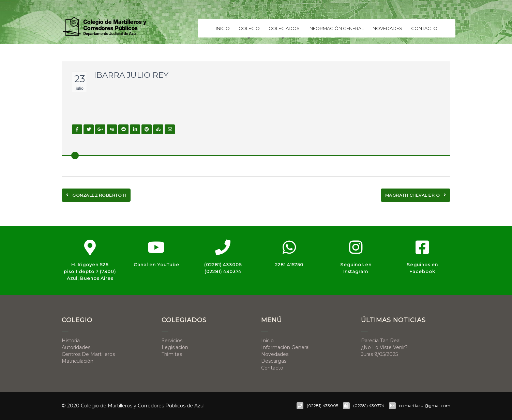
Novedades (387, 30)
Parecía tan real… (382, 341)
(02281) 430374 (223, 271)
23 (80, 79)
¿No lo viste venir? (384, 347)
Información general (336, 30)
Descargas (274, 361)
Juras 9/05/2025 (379, 354)
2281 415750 (289, 265)
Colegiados (284, 32)
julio (79, 88)
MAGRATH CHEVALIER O (416, 195)
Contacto (424, 30)
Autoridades (76, 347)
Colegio (249, 32)
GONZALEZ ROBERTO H (96, 195)
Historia (71, 341)
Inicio (223, 30)
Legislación (175, 347)
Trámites (172, 354)
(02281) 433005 (223, 265)
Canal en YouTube (156, 265)
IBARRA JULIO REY (131, 75)
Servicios (172, 341)
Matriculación (78, 361)
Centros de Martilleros (88, 354)
